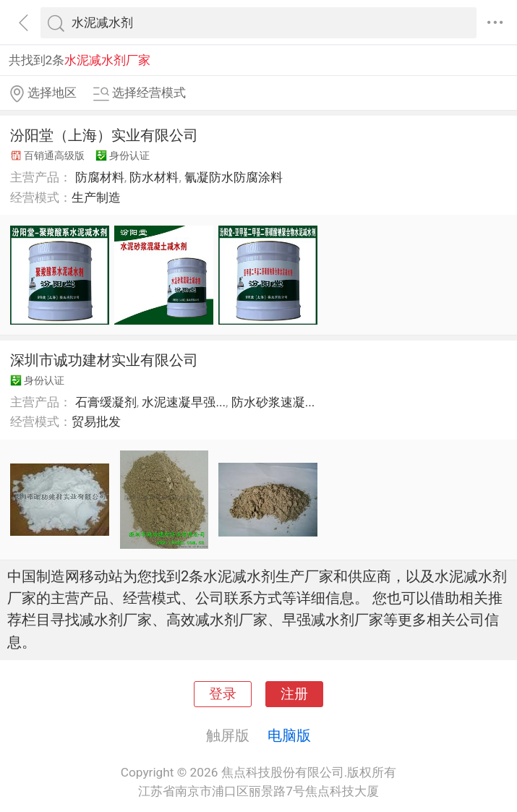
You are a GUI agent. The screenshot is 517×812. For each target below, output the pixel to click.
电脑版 (289, 735)
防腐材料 (100, 177)
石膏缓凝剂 (106, 402)
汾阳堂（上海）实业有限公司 (104, 135)
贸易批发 (96, 422)
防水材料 (154, 177)
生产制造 (96, 197)
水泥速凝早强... (184, 402)
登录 (223, 694)
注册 (294, 694)
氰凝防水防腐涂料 (234, 177)
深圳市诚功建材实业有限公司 (104, 360)
